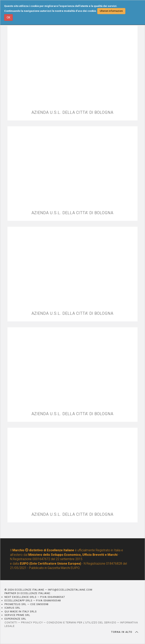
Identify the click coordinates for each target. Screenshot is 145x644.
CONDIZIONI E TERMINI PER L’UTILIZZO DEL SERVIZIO (81, 622)
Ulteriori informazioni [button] (111, 11)
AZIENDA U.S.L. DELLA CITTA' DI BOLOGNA (72, 112)
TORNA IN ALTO (125, 632)
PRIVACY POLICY (32, 622)
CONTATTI (11, 622)
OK (8, 17)
